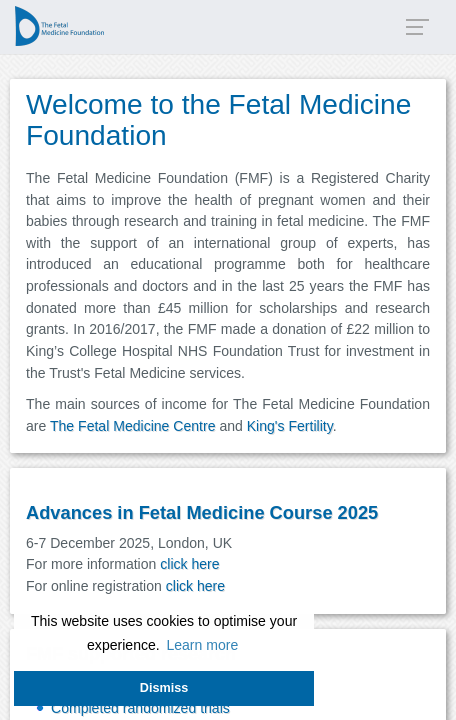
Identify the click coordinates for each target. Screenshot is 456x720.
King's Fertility (290, 426)
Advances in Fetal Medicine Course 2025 (202, 512)
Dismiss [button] (164, 688)
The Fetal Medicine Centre (133, 426)
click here (189, 564)
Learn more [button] (202, 645)
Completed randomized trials (140, 708)
